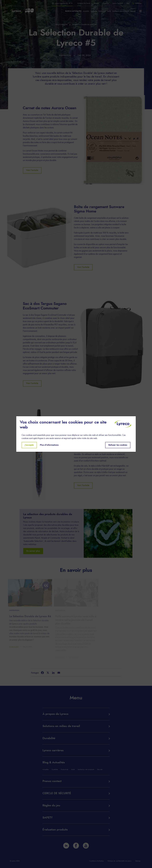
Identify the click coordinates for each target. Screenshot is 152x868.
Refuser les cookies (118, 445)
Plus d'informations (49, 445)
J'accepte (29, 445)
